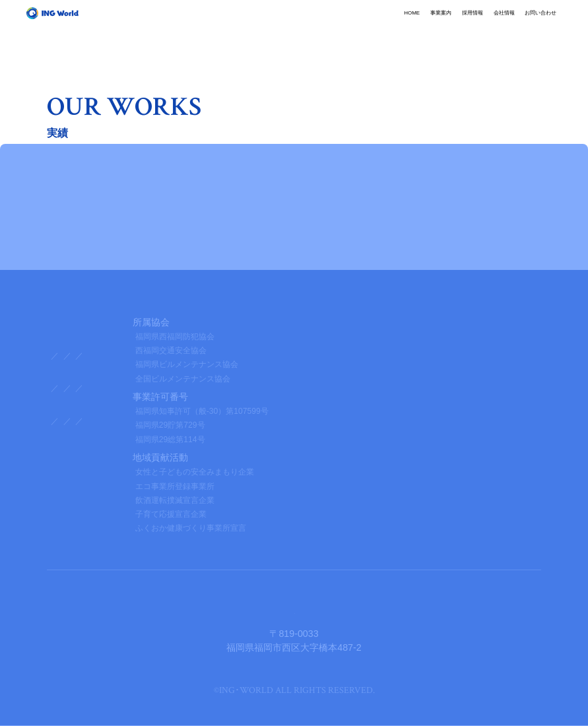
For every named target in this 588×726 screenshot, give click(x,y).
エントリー (304, 422)
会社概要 (65, 389)
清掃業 (61, 356)
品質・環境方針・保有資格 (252, 389)
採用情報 (383, 23)
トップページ (75, 322)
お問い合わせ (504, 23)
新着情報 (65, 440)
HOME (276, 23)
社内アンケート (77, 422)
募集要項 (256, 422)
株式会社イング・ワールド (294, 609)
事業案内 (327, 23)
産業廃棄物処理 (157, 356)
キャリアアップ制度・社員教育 (172, 422)
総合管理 (101, 356)
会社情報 (439, 23)
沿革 (185, 389)
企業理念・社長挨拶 (129, 389)
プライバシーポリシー (93, 477)
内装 (205, 356)
